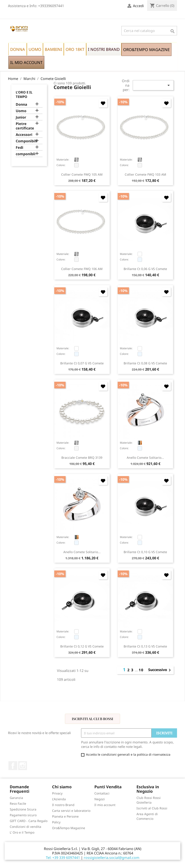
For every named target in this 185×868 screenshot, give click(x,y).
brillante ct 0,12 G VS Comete (82, 646)
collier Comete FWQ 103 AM (145, 174)
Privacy (57, 793)
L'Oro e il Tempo (24, 94)
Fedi (19, 148)
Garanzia (16, 798)
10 (141, 670)
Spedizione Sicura (23, 809)
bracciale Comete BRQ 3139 (82, 458)
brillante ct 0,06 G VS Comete (145, 269)
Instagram (23, 766)
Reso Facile (18, 803)
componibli (26, 154)
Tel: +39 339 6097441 (63, 858)
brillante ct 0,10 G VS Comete (145, 552)
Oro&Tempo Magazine (69, 828)
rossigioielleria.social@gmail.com (112, 858)
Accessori (24, 135)
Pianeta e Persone (65, 816)
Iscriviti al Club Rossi (92, 719)
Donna (21, 104)
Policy (56, 822)
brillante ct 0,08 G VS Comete (145, 363)
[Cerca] (149, 31)
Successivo (160, 670)
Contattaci (102, 793)
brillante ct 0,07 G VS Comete (82, 363)
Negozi (100, 799)
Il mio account (105, 805)
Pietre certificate (25, 126)
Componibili (26, 141)
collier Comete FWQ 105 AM (82, 174)
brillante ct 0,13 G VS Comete (145, 646)
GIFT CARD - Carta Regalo (29, 821)
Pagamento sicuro (23, 815)
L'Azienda (59, 799)
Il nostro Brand (63, 805)
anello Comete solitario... (145, 458)
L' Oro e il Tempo (22, 832)
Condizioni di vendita (25, 827)
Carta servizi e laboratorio (71, 811)
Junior (21, 117)
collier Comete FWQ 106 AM (82, 269)
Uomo (21, 111)
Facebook (13, 766)
